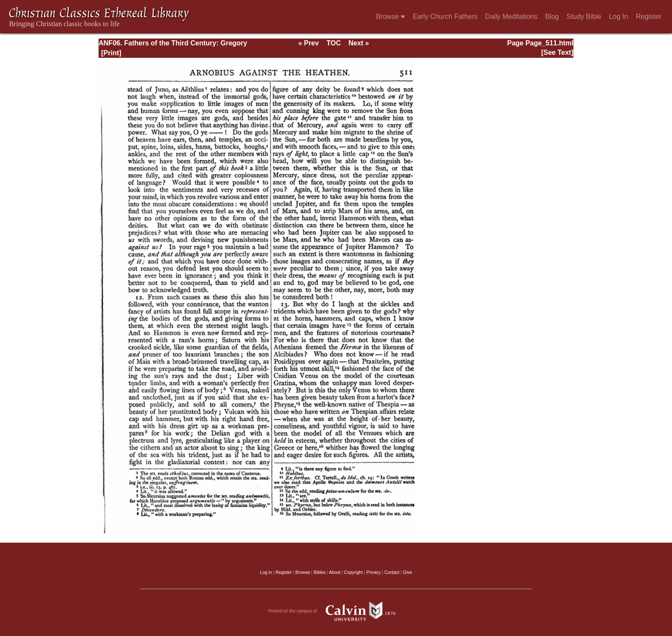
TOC (334, 43)
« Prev (309, 43)
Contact (392, 572)
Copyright (354, 572)
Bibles (320, 572)
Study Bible (584, 16)
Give (407, 572)
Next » (359, 43)
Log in (266, 572)
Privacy (374, 572)
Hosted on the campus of (336, 611)
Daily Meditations (511, 16)
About (334, 572)
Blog (552, 16)
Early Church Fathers (445, 16)
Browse (390, 16)
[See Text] (557, 52)
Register (648, 16)
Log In (618, 16)
